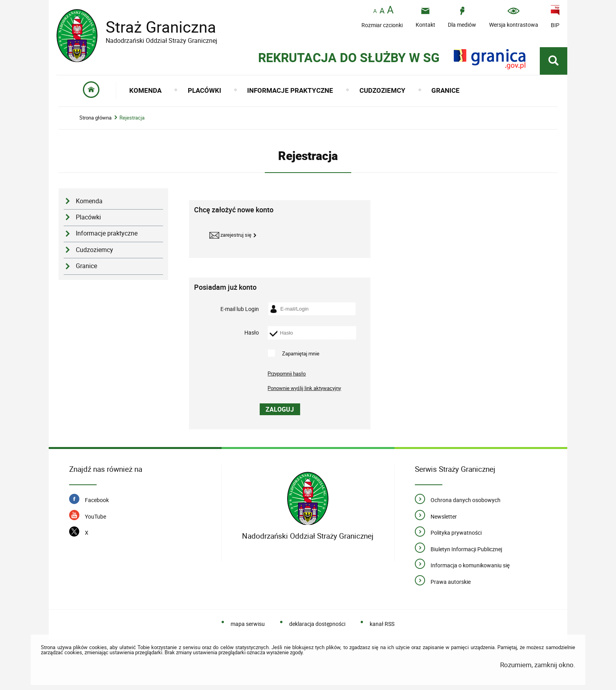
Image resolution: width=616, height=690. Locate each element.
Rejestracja (132, 118)
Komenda (89, 201)
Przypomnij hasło (287, 374)
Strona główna (95, 118)
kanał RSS (382, 624)
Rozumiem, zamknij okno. (538, 665)
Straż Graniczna (155, 27)
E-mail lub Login (240, 309)
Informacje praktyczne (107, 233)
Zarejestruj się (230, 235)
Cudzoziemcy (94, 250)
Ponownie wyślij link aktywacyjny (304, 388)
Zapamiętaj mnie (301, 353)
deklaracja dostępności (317, 624)
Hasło (252, 333)
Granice (86, 266)
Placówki (88, 217)
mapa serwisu (248, 624)
